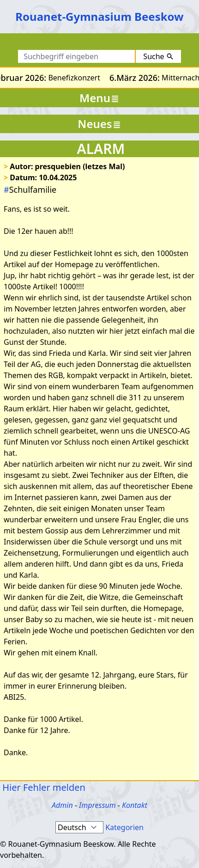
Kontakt (135, 805)
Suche (158, 56)
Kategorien (124, 827)
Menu (99, 98)
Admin (62, 805)
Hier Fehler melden (43, 787)
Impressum (97, 805)
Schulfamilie (30, 189)
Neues (99, 124)
